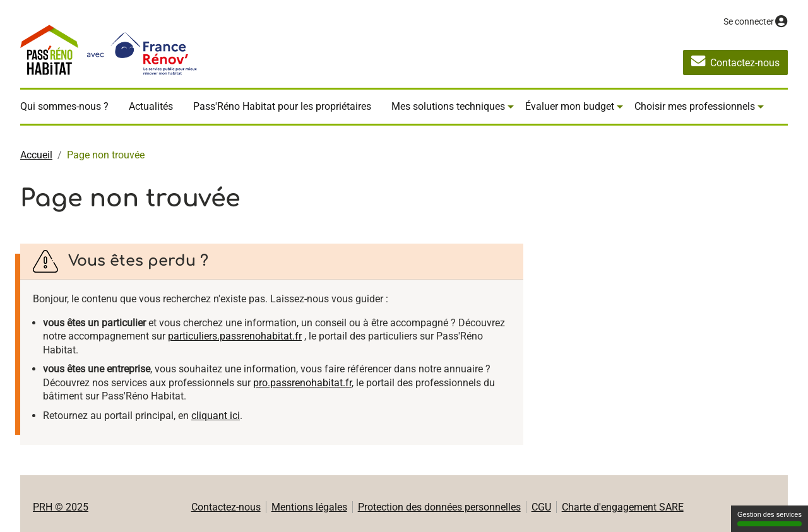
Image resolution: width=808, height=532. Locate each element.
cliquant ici (216, 416)
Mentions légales (309, 507)
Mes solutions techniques (448, 106)
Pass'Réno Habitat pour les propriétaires (282, 106)
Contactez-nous (226, 507)
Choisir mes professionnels (695, 106)
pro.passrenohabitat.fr (302, 383)
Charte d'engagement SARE (623, 507)
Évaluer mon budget (570, 106)
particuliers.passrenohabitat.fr (235, 336)
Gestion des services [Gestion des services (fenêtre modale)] (769, 518)
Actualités (151, 106)
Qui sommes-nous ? (64, 106)
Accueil (36, 155)
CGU (541, 507)
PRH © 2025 (61, 507)
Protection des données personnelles (439, 507)
